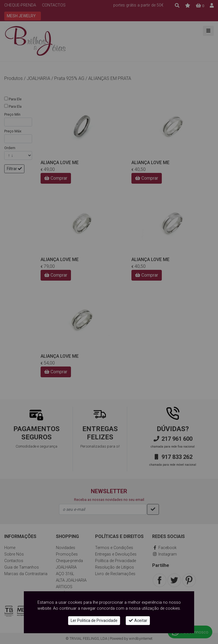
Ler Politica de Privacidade (94, 620)
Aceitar (138, 620)
